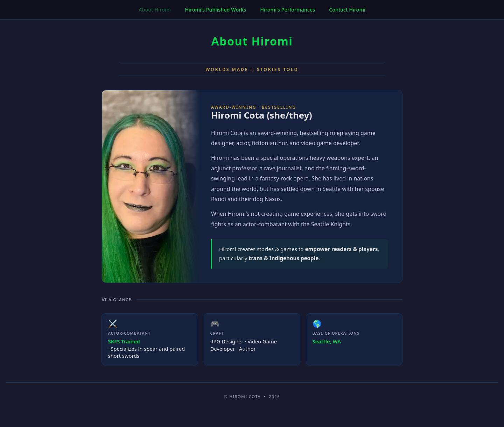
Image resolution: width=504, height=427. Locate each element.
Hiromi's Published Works (215, 10)
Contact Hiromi (347, 10)
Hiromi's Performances (288, 10)
